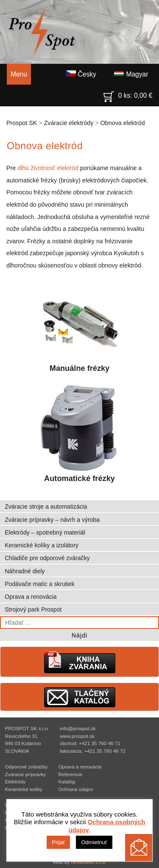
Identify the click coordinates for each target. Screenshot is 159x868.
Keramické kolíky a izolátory (42, 545)
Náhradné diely (25, 571)
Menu (19, 74)
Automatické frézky (80, 433)
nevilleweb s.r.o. (88, 862)
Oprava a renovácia (31, 597)
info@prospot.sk (78, 728)
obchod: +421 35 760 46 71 (90, 743)
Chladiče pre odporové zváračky (47, 558)
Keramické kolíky (24, 789)
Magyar (131, 74)
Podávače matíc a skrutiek (40, 584)
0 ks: (128, 94)
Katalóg (67, 781)
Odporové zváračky (26, 767)
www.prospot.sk (77, 736)
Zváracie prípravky (25, 774)
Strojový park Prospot (33, 609)
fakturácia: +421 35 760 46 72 (93, 751)
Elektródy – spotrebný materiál (45, 532)
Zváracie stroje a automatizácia (46, 507)
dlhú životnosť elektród (48, 168)
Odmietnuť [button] (94, 842)
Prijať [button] (58, 842)
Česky (81, 74)
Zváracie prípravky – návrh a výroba (52, 520)
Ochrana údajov (76, 789)
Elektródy (15, 781)
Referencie (70, 774)
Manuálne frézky (80, 327)
